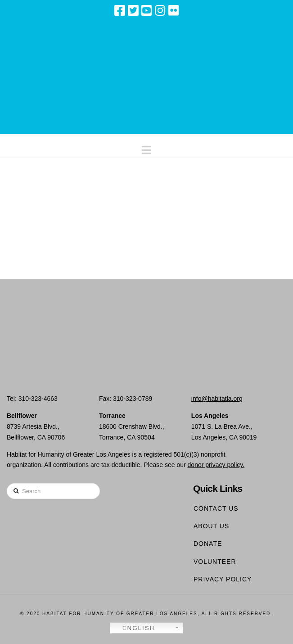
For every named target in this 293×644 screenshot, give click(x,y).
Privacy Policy (223, 579)
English (134, 628)
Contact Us (216, 508)
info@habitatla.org (217, 399)
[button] (146, 148)
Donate (208, 544)
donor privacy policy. (216, 465)
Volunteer (215, 562)
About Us (211, 526)
